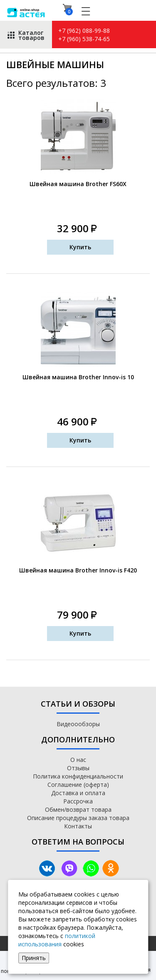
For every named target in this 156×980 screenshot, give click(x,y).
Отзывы (78, 768)
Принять (34, 958)
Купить (80, 247)
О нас (78, 760)
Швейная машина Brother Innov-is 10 (78, 377)
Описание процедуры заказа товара (78, 818)
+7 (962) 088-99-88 (84, 31)
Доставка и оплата (78, 793)
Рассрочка (78, 801)
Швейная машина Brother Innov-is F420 (78, 570)
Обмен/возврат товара (78, 809)
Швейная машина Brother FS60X (78, 184)
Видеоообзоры (78, 724)
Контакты (78, 826)
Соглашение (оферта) (78, 785)
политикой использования (57, 940)
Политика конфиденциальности (78, 776)
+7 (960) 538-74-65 (84, 39)
